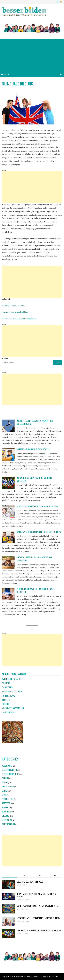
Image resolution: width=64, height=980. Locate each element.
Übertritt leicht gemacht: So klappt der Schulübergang (35, 422)
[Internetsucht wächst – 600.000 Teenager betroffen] (8, 594)
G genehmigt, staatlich (12, 691)
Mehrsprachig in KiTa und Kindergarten (19, 319)
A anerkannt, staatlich (12, 679)
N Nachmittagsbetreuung (13, 708)
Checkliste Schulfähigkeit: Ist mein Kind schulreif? (34, 479)
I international (8, 696)
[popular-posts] (9, 875)
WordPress (47, 976)
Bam (56, 976)
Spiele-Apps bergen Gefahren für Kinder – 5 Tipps (39, 532)
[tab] (9, 875)
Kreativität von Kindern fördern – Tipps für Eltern (38, 918)
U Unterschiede (9, 712)
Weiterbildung (8, 824)
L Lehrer (6, 704)
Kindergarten (8, 786)
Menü (5, 75)
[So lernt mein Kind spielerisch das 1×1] (8, 454)
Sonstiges (6, 811)
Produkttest (8, 799)
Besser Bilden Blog (10, 774)
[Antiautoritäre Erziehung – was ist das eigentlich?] (8, 562)
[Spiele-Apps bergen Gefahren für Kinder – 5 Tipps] (8, 537)
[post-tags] (55, 875)
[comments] (40, 875)
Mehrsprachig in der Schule (14, 306)
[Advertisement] (32, 55)
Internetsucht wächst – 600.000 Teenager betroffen (36, 590)
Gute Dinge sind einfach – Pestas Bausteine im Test (38, 906)
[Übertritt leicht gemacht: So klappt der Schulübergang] (8, 426)
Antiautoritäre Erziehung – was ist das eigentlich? (34, 559)
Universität (7, 820)
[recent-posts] (24, 875)
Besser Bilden (21, 976)
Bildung (5, 778)
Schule (5, 807)
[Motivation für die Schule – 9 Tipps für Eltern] (8, 511)
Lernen (5, 791)
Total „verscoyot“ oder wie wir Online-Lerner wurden (36, 895)
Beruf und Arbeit (9, 770)
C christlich (7, 687)
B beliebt (6, 683)
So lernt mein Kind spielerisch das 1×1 (33, 449)
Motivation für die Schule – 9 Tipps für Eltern (37, 506)
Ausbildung (7, 766)
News (4, 795)
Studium (5, 816)
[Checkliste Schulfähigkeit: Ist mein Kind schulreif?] (8, 483)
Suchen (5, 358)
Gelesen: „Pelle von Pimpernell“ (30, 882)
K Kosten (6, 700)
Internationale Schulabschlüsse (15, 312)
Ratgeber (6, 803)
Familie (5, 782)
